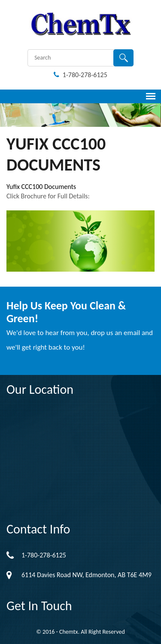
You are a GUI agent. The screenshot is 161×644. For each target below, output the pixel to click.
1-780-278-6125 (80, 75)
